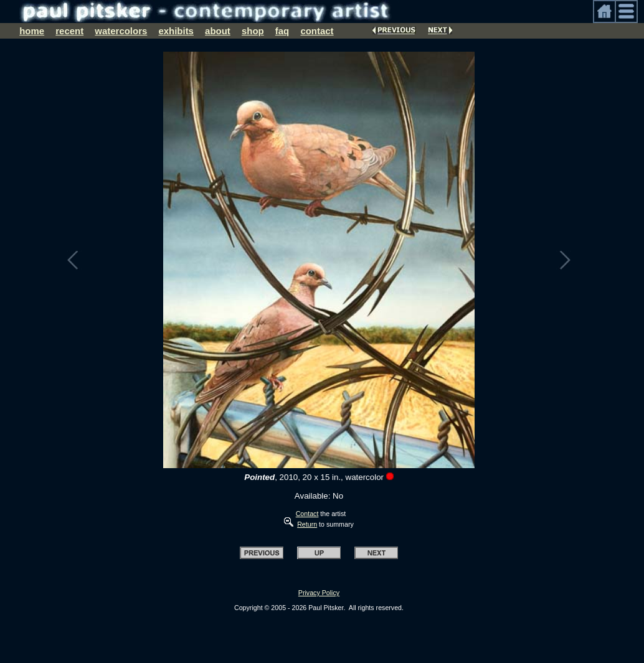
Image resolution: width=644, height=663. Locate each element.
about (218, 31)
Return (307, 524)
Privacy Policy (319, 593)
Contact (307, 514)
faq (282, 31)
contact (317, 31)
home (32, 31)
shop (253, 31)
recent (69, 31)
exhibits (176, 31)
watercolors (121, 31)
